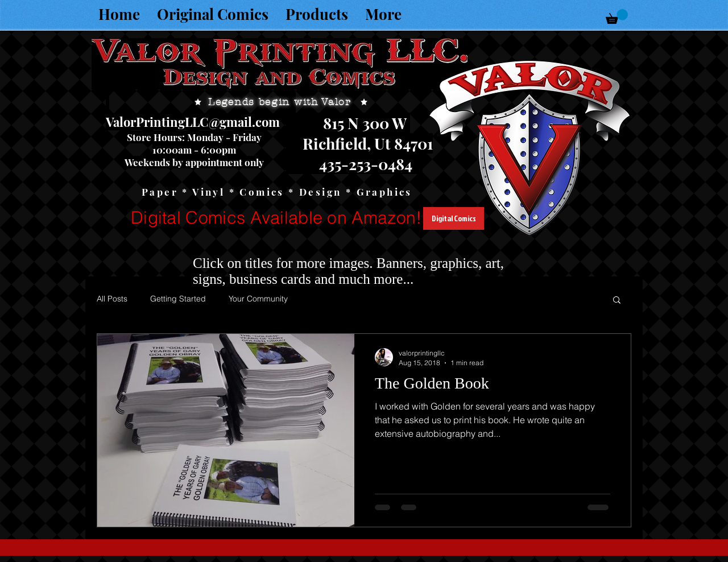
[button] (617, 16)
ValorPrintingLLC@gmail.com (193, 122)
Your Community (258, 299)
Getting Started (178, 299)
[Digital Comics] (454, 218)
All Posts (112, 299)
